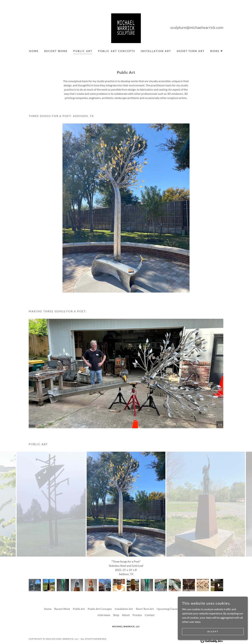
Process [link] (137, 595)
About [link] (126, 595)
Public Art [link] (83, 51)
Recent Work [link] (56, 51)
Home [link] (34, 51)
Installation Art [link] (156, 51)
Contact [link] (150, 595)
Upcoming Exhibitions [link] (195, 589)
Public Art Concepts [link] (117, 51)
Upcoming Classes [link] (168, 589)
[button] (217, 51)
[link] (126, 27)
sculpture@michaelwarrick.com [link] (197, 27)
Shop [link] (116, 595)
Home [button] (48, 589)
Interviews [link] (104, 595)
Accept (213, 631)
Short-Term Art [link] (191, 51)
